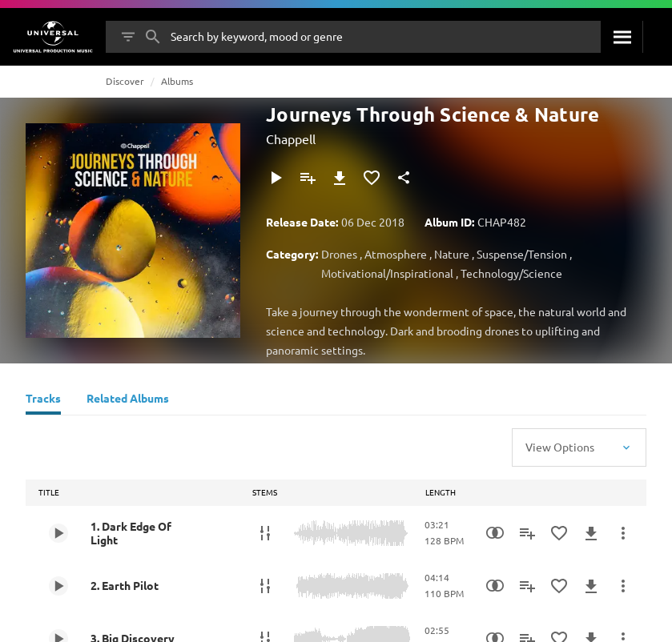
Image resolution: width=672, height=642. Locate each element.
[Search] (622, 37)
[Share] (404, 178)
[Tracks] (43, 400)
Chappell (291, 138)
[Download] (340, 178)
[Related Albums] (128, 400)
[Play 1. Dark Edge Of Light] (58, 533)
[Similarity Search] (495, 533)
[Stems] (265, 533)
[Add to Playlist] (308, 178)
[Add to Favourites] (372, 178)
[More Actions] (623, 533)
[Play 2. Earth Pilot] (58, 586)
